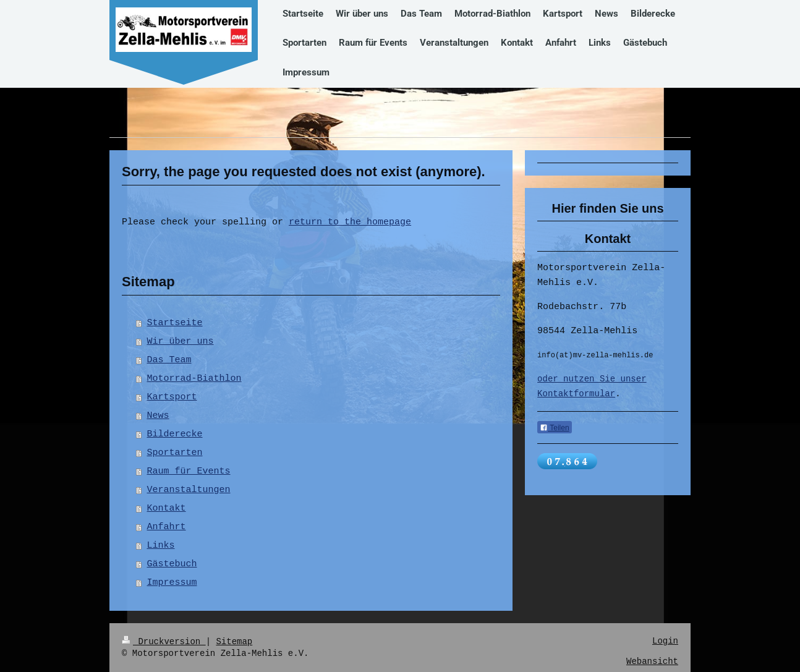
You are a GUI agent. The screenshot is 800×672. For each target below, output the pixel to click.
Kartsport (172, 398)
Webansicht (652, 662)
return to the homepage (350, 223)
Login (665, 641)
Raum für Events (189, 472)
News (158, 416)
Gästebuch (172, 564)
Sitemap (234, 641)
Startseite (175, 323)
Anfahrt (167, 527)
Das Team (169, 360)
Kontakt (167, 509)
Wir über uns (181, 342)
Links (161, 546)
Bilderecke (175, 435)
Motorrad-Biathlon (194, 379)
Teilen (554, 429)
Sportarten (175, 453)
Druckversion (164, 641)
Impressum (172, 583)
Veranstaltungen (189, 490)
